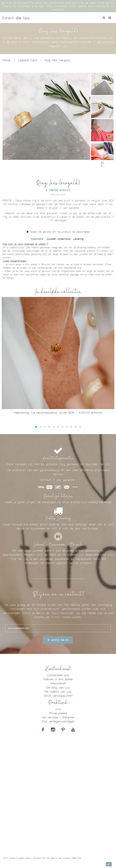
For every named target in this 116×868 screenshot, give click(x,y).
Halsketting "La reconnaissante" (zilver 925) (58, 413)
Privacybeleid (58, 713)
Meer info (76, 858)
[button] (36, 427)
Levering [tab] (78, 239)
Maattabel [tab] (37, 239)
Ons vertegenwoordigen (58, 721)
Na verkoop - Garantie (58, 717)
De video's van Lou (58, 692)
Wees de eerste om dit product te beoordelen (58, 232)
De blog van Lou (58, 688)
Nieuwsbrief (58, 683)
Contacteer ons (58, 675)
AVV (58, 709)
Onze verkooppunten (58, 696)
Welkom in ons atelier (58, 679)
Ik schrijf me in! (58, 640)
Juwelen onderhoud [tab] (58, 239)
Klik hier (74, 275)
